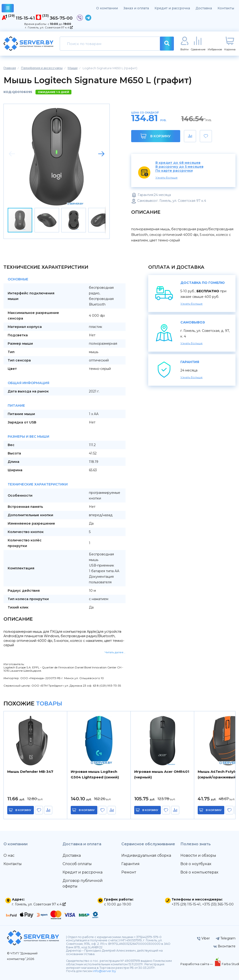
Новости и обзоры (198, 855)
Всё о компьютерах (199, 872)
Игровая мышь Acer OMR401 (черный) (162, 774)
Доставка (204, 8)
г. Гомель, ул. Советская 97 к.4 (49, 27)
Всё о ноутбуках (196, 864)
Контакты (226, 8)
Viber (203, 938)
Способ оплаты (77, 864)
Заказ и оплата (136, 8)
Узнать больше (167, 177)
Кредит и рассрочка (172, 8)
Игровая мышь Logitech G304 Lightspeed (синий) (95, 774)
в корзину (23, 810)
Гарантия (130, 864)
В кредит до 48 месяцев (178, 163)
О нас (9, 855)
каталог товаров (8, 9)
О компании (107, 8)
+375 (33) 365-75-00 (218, 904)
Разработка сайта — (197, 964)
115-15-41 (25, 18)
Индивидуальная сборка (146, 855)
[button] (101, 154)
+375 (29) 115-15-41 (186, 904)
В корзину (156, 136)
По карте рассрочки (174, 171)
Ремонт (129, 872)
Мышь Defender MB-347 (30, 772)
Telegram (226, 938)
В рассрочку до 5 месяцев (179, 167)
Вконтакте (224, 946)
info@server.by (105, 971)
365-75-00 (61, 18)
